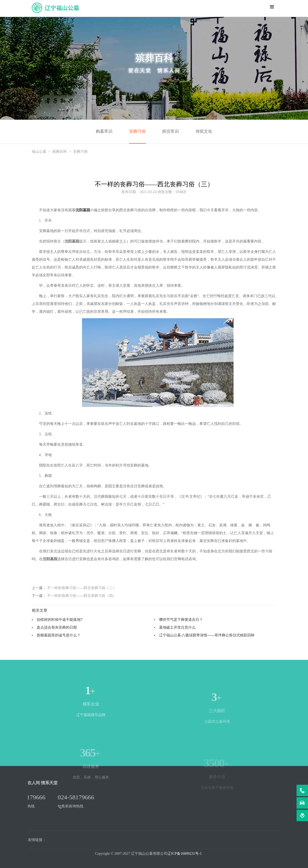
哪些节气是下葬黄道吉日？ (181, 620)
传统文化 (204, 131)
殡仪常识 (171, 131)
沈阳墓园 (83, 210)
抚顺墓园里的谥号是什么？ (59, 635)
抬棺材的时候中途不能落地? (60, 620)
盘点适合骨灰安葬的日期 (57, 627)
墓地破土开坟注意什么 (177, 627)
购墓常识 (104, 131)
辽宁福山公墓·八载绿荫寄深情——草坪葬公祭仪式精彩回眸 (207, 635)
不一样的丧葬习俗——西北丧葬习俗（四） (82, 596)
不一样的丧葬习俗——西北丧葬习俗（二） (82, 588)
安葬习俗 (137, 131)
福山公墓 (39, 152)
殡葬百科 (60, 152)
